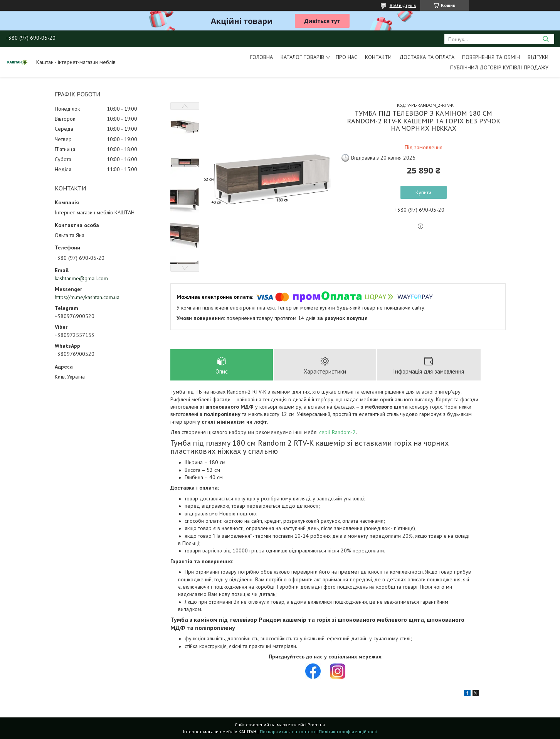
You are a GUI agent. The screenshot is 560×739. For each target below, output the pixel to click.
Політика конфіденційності (348, 731)
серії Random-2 (337, 432)
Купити (423, 192)
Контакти (378, 57)
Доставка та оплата (427, 57)
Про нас (346, 57)
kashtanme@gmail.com (81, 278)
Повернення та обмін (491, 57)
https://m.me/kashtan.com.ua (87, 297)
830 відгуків (403, 5)
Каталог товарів (302, 57)
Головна (262, 57)
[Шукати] (546, 39)
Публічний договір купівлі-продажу (499, 67)
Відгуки (538, 57)
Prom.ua (316, 725)
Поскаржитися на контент (288, 731)
